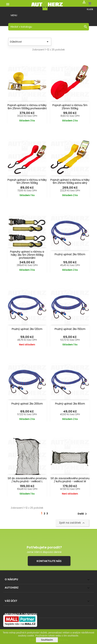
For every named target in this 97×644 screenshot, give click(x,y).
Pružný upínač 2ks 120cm (27, 329)
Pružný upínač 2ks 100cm (70, 254)
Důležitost (30, 42)
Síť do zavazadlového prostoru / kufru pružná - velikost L (27, 480)
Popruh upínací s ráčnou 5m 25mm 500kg (70, 107)
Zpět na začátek (72, 523)
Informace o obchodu (21, 614)
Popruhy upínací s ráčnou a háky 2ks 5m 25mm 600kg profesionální (27, 255)
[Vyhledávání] (49, 27)
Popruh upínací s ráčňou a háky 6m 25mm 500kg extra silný (70, 181)
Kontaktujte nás (49, 561)
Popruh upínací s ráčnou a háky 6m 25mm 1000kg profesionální (27, 107)
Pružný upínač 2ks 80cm (70, 404)
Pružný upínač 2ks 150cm (70, 329)
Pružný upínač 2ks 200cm (27, 404)
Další (83, 514)
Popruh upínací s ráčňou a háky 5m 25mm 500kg (27, 181)
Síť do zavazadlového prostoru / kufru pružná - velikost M (70, 480)
